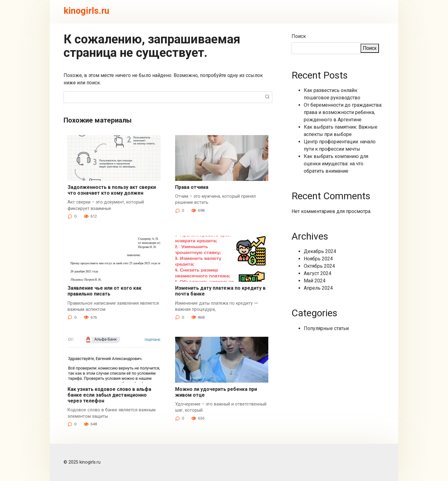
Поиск (299, 36)
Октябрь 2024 (319, 266)
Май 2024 (315, 281)
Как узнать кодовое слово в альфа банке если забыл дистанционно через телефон (109, 395)
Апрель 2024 (318, 288)
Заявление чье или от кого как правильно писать (105, 291)
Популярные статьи (326, 328)
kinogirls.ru (86, 11)
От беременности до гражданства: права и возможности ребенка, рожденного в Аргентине (343, 112)
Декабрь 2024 (320, 251)
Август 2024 (318, 273)
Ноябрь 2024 (318, 259)
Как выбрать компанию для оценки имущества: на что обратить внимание (336, 164)
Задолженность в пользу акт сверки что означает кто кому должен (112, 190)
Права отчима (192, 187)
